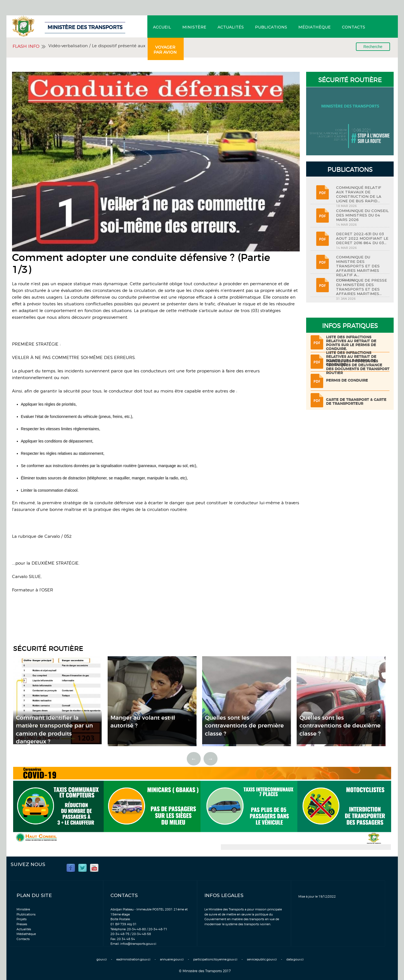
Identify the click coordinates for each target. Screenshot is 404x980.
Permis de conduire (347, 381)
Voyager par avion (165, 50)
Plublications (26, 914)
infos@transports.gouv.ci (138, 944)
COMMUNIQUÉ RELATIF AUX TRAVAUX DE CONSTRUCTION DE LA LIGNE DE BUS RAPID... (359, 194)
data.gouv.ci (295, 959)
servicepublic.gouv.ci (262, 959)
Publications (271, 27)
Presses (22, 924)
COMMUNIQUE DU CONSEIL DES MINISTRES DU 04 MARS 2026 (362, 215)
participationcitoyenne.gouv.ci (215, 959)
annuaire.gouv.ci (172, 959)
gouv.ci (102, 959)
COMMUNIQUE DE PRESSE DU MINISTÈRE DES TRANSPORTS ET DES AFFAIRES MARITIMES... (362, 287)
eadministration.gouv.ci (133, 959)
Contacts (354, 27)
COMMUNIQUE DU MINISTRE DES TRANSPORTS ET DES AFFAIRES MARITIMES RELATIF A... (358, 266)
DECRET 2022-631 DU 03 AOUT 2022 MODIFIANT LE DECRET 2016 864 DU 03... (362, 238)
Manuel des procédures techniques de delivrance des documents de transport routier (358, 367)
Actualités (231, 27)
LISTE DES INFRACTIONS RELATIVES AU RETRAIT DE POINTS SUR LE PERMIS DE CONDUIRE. (351, 343)
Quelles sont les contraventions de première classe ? (244, 726)
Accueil (162, 27)
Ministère (194, 27)
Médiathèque (315, 27)
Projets (22, 919)
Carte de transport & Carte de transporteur (356, 402)
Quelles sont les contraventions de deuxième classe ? (340, 726)
